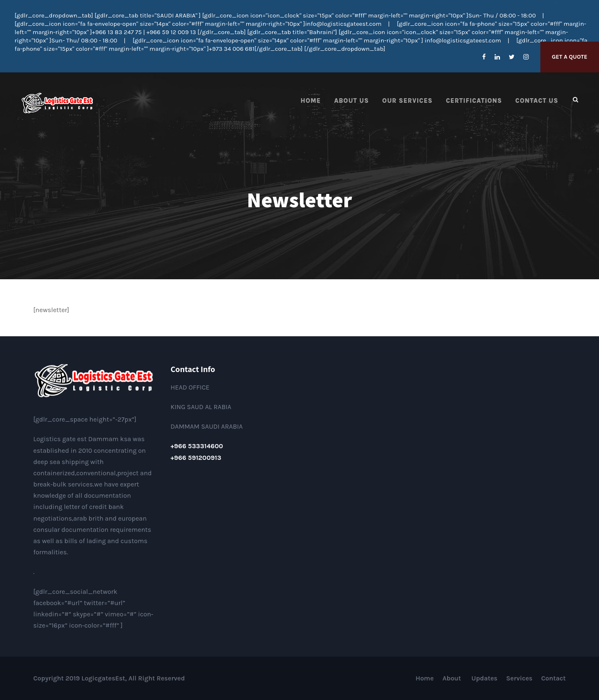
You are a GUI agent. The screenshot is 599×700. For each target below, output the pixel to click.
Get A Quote (570, 57)
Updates (484, 678)
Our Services (407, 101)
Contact (553, 678)
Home (311, 101)
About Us (351, 101)
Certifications (474, 101)
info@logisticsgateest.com (343, 24)
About (453, 678)
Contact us (537, 101)
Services (519, 678)
